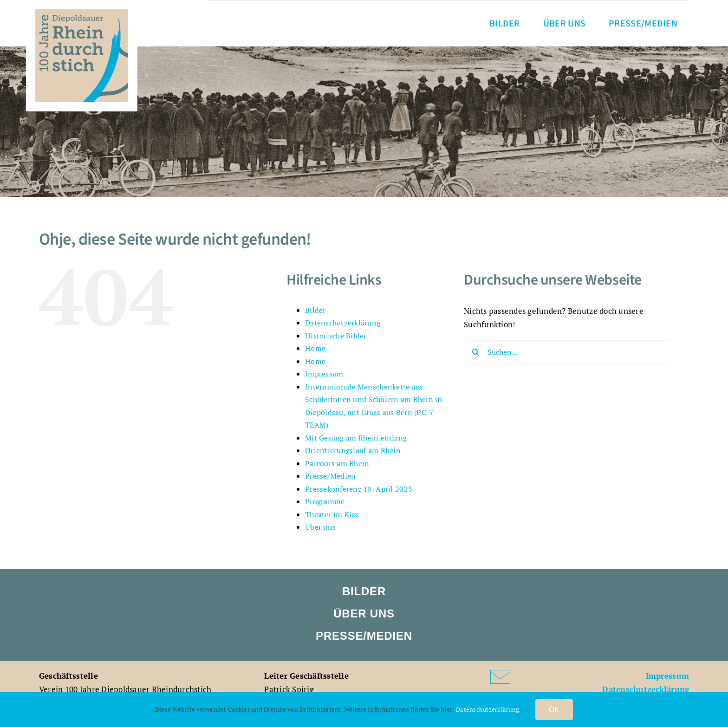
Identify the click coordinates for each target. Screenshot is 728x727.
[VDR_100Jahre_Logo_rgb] (82, 13)
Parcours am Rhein (337, 463)
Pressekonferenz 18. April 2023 (359, 489)
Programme (325, 501)
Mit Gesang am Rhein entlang (356, 438)
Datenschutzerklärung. (488, 709)
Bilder (315, 310)
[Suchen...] (568, 352)
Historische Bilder (336, 336)
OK (554, 710)
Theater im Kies (332, 514)
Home (315, 348)
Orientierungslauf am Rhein (353, 450)
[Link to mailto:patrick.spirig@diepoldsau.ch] (530, 677)
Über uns (320, 527)
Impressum (324, 374)
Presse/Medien (330, 476)
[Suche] (475, 352)
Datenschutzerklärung (343, 323)
